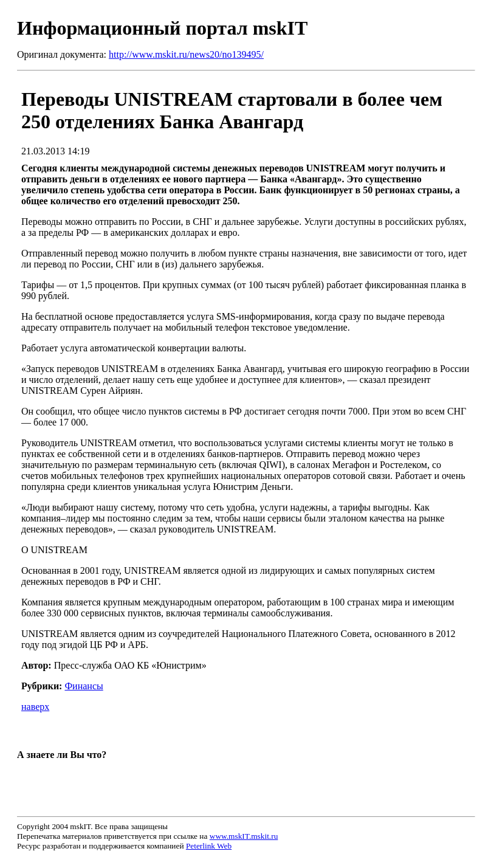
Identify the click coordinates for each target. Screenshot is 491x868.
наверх (35, 707)
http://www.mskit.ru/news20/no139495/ (186, 54)
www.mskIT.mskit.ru (244, 836)
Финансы (84, 686)
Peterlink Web (209, 846)
